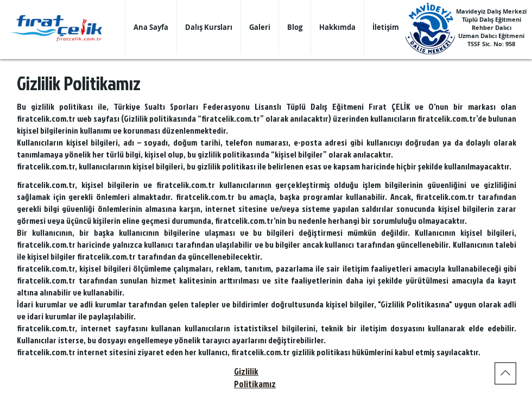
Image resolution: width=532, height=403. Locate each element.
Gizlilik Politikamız (255, 377)
